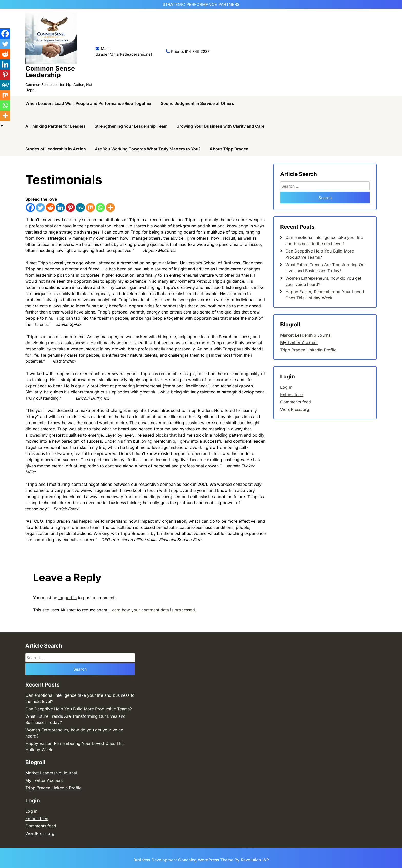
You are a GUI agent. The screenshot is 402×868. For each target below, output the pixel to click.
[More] (110, 208)
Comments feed (296, 402)
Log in (286, 387)
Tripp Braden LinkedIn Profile (308, 350)
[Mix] (90, 208)
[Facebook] (30, 208)
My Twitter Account (299, 342)
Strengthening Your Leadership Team (131, 126)
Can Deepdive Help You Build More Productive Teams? (79, 709)
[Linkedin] (60, 208)
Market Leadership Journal (306, 335)
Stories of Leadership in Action (56, 149)
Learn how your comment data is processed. (153, 610)
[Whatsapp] (100, 208)
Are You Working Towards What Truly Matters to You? (148, 149)
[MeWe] (80, 208)
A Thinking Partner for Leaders (56, 126)
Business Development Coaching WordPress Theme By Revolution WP (201, 860)
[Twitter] (40, 208)
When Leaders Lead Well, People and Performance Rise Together (89, 103)
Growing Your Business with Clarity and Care (220, 126)
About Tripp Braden (229, 149)
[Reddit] (50, 208)
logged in (68, 598)
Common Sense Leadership (50, 72)
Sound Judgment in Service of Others (197, 103)
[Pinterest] (70, 208)
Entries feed (292, 395)
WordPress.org (295, 409)
